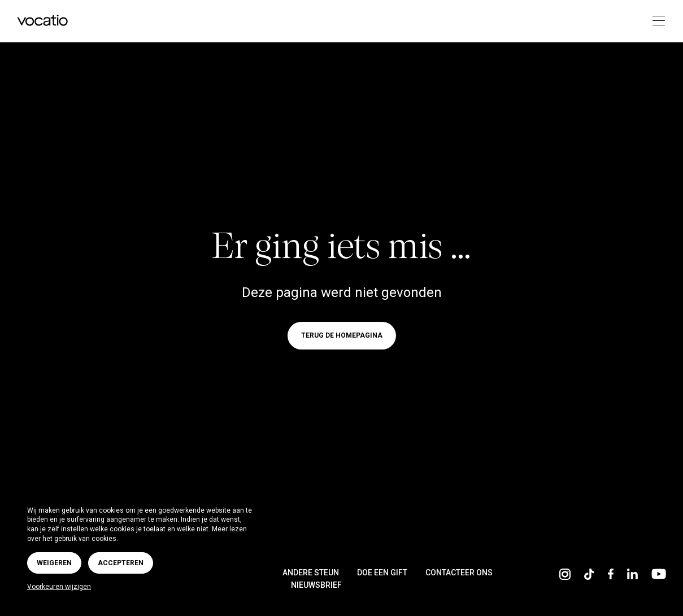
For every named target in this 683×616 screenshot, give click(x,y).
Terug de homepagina (342, 336)
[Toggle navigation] (655, 21)
